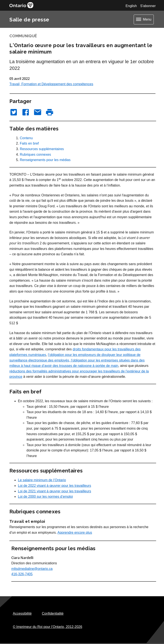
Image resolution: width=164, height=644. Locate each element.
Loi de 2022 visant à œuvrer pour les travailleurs (54, 486)
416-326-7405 (22, 574)
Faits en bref (29, 143)
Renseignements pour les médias (45, 160)
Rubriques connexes (35, 155)
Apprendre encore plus (75, 533)
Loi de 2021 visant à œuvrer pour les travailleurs (54, 491)
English (131, 6)
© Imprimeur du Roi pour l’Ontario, (48, 627)
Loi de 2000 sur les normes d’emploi (45, 497)
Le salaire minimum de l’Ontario (42, 480)
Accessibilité (22, 613)
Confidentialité (53, 613)
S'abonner (148, 6)
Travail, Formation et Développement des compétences (51, 84)
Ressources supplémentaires (42, 149)
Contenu (26, 138)
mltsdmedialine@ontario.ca (32, 569)
